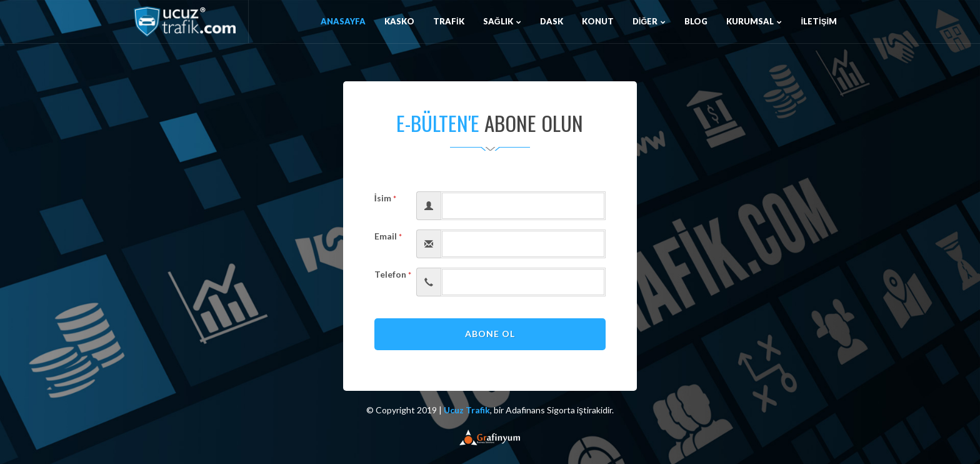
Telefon (391, 274)
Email (388, 236)
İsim (385, 198)
